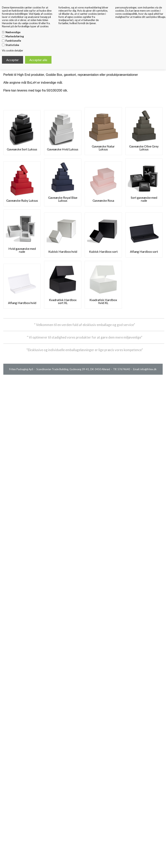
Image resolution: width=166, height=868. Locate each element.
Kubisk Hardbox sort (103, 251)
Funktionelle (13, 41)
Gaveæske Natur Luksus (103, 148)
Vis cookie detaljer (13, 50)
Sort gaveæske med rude (144, 199)
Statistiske (12, 45)
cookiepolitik (130, 14)
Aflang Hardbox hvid (22, 303)
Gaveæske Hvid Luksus (63, 149)
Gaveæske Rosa (103, 200)
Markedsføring (15, 36)
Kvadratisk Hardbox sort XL (63, 301)
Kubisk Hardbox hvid (63, 251)
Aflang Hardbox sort (144, 251)
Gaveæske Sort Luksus (22, 149)
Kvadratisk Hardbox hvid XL (103, 301)
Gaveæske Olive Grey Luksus (144, 148)
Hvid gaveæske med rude (22, 250)
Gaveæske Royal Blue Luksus (63, 199)
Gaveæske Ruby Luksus (22, 200)
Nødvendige (13, 32)
